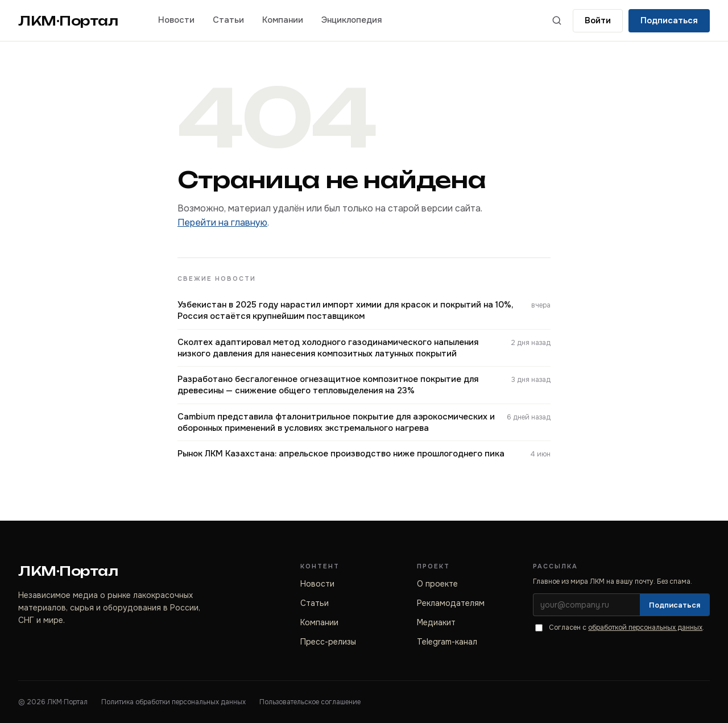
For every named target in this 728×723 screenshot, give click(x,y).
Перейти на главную (222, 223)
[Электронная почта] (587, 605)
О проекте (437, 584)
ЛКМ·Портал (68, 21)
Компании (283, 20)
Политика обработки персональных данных (173, 702)
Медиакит (436, 622)
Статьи (228, 20)
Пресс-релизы (328, 642)
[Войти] (598, 21)
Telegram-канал (447, 642)
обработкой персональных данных (645, 628)
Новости (176, 20)
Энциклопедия (351, 20)
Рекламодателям (451, 603)
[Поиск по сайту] (557, 20)
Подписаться (669, 20)
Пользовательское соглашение (310, 702)
